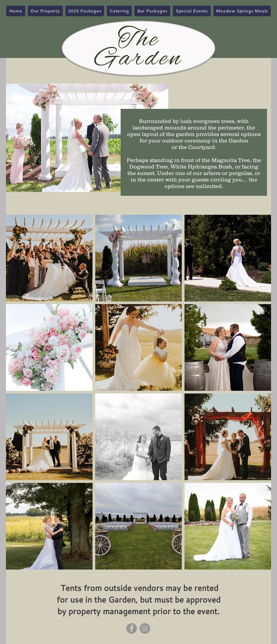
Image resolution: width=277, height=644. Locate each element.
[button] (45, 11)
